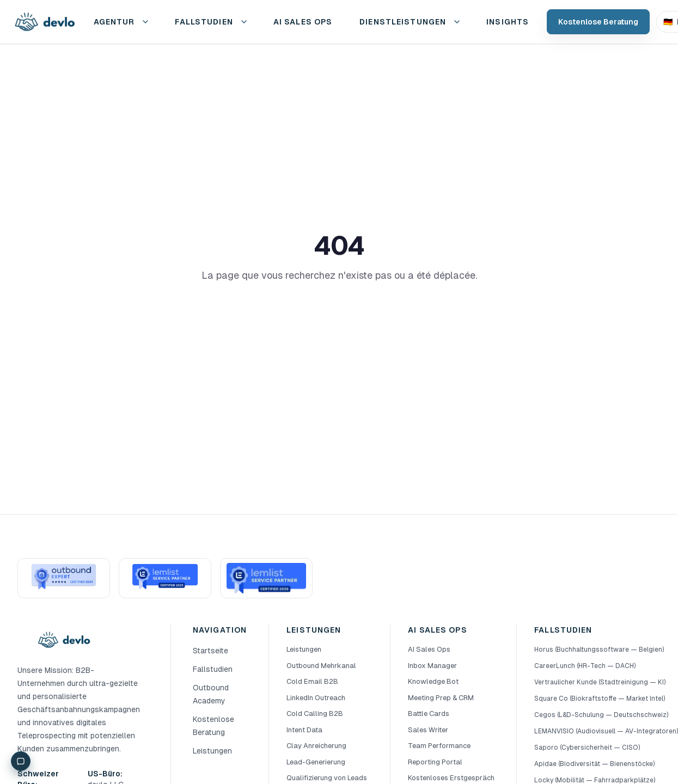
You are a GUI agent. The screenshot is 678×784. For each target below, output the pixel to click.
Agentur (114, 22)
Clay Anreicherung (316, 746)
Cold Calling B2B (315, 713)
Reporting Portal (435, 762)
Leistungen (212, 751)
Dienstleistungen (403, 22)
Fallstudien (204, 22)
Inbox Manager (432, 666)
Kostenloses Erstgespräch (451, 778)
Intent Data (304, 730)
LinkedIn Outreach (316, 698)
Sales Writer (428, 730)
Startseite (210, 651)
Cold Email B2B (312, 681)
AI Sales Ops (429, 649)
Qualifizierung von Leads (327, 778)
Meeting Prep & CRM (441, 698)
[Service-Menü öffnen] (457, 22)
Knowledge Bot (433, 681)
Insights (508, 22)
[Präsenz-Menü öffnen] (145, 22)
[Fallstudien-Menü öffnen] (244, 22)
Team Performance (439, 746)
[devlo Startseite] (44, 22)
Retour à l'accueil (339, 313)
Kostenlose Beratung (598, 22)
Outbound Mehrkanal (321, 666)
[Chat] (21, 761)
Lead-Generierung (316, 762)
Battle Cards (429, 713)
